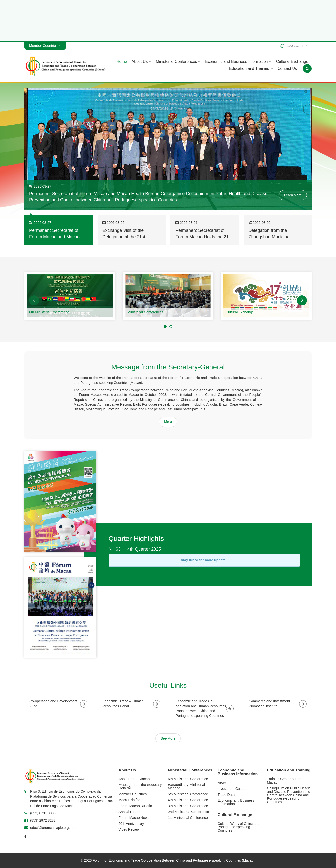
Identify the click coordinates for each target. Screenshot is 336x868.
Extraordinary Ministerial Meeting (186, 786)
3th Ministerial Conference (188, 806)
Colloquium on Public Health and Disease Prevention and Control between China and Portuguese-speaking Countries (289, 795)
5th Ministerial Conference (188, 794)
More (168, 422)
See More (168, 738)
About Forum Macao (134, 779)
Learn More (293, 195)
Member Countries (133, 794)
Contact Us (287, 68)
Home (122, 62)
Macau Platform (130, 800)
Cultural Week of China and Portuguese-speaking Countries (239, 827)
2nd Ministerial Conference (189, 812)
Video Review (129, 829)
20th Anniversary (131, 824)
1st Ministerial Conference (188, 818)
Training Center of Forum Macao (286, 781)
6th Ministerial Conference (49, 312)
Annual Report (129, 812)
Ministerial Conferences (178, 62)
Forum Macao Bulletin (135, 806)
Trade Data (226, 795)
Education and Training (251, 68)
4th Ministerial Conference (188, 800)
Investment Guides (232, 789)
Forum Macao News (134, 818)
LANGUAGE (294, 46)
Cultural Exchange (294, 62)
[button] (34, 300)
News (222, 783)
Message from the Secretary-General (141, 786)
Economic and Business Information (238, 62)
